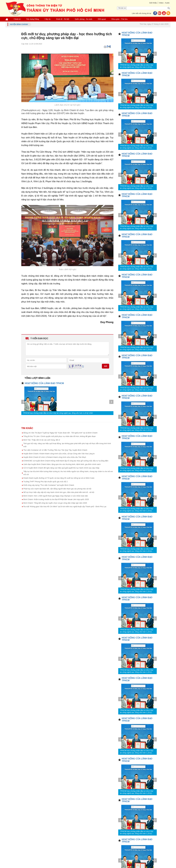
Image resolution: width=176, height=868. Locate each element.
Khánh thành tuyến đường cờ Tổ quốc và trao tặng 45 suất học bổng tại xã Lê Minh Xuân (59, 478)
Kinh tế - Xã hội (63, 19)
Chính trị (17, 19)
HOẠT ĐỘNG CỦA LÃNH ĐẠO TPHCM (44, 383)
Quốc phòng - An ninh (83, 19)
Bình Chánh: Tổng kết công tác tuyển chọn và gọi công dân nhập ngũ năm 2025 (55, 503)
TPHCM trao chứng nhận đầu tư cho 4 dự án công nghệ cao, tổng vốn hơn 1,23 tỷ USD (58, 413)
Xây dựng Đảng (33, 19)
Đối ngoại (102, 19)
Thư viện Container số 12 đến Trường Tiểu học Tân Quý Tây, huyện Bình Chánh (55, 450)
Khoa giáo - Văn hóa (119, 19)
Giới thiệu (153, 3)
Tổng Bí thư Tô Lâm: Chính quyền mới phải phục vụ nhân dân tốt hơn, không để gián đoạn (60, 436)
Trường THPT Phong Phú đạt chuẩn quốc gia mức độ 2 (46, 482)
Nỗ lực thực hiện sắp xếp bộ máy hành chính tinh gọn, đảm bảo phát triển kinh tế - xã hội (59, 492)
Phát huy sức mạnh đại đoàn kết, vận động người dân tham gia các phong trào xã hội (57, 489)
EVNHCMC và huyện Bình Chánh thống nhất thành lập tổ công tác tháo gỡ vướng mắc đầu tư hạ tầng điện (66, 461)
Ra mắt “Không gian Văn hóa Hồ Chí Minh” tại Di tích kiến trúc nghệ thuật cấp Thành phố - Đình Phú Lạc (65, 507)
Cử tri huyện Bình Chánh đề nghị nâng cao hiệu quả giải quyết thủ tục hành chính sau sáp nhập (61, 468)
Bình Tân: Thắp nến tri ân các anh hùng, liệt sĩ (42, 440)
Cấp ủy (48, 19)
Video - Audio (164, 3)
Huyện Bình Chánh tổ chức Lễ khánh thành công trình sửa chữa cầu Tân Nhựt (55, 457)
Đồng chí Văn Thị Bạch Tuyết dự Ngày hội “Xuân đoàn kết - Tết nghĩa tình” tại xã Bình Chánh (60, 433)
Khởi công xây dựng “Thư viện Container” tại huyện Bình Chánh (49, 485)
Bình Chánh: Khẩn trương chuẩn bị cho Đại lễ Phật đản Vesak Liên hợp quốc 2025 (56, 499)
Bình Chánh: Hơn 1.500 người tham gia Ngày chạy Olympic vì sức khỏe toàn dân (56, 496)
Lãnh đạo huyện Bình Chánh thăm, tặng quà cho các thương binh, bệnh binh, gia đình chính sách (62, 464)
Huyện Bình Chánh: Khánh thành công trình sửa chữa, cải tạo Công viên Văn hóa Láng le (59, 454)
